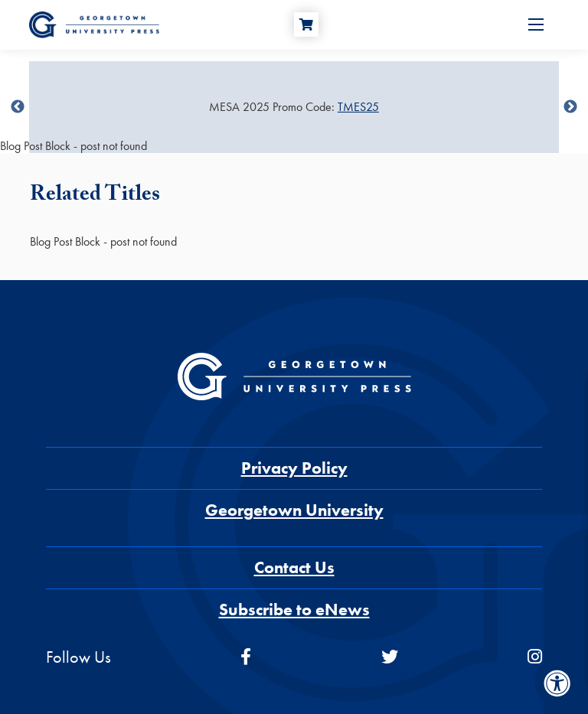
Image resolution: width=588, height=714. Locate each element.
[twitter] (390, 657)
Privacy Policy (294, 468)
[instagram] (535, 657)
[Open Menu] (536, 24)
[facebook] (246, 657)
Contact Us (294, 567)
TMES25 (358, 107)
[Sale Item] (294, 107)
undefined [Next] (570, 107)
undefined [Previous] (18, 107)
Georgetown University (294, 510)
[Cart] (306, 24)
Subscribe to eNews (294, 610)
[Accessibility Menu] (557, 683)
